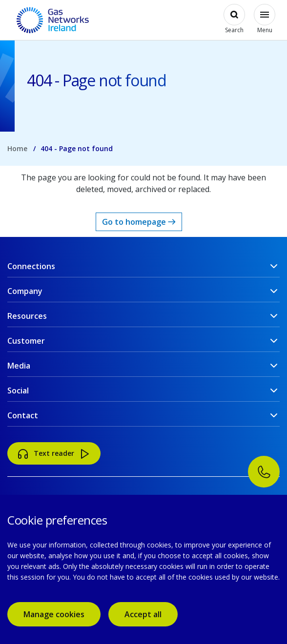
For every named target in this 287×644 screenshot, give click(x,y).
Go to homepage (139, 222)
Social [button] (18, 390)
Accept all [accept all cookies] (143, 614)
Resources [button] (27, 316)
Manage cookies (54, 614)
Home (17, 148)
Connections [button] (31, 266)
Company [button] (25, 291)
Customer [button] (26, 341)
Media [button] (19, 366)
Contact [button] (23, 415)
